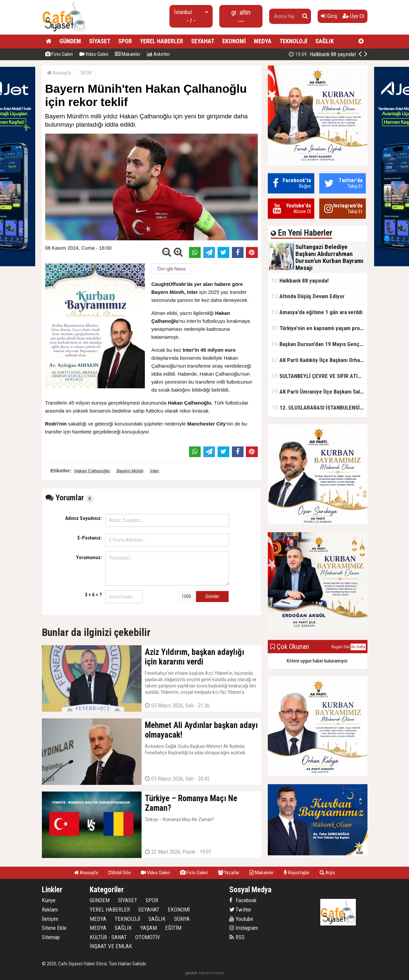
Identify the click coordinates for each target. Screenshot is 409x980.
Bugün (337, 647)
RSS (237, 937)
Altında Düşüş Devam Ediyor (308, 296)
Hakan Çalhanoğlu (92, 471)
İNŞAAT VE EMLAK (111, 946)
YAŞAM (149, 928)
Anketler (158, 54)
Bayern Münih (130, 471)
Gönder (212, 596)
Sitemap (51, 937)
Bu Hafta (358, 647)
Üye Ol (353, 16)
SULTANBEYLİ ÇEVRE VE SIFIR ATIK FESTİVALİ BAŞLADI (319, 376)
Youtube (241, 919)
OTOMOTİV (148, 937)
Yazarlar (229, 873)
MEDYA (263, 41)
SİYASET (100, 41)
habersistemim (211, 973)
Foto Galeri (59, 54)
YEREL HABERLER (161, 41)
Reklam (50, 910)
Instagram (244, 928)
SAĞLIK (325, 41)
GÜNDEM (70, 41)
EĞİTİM (173, 928)
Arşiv (327, 873)
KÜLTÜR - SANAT (108, 937)
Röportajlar (297, 873)
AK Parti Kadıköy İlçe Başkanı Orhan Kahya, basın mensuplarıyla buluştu (319, 360)
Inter (154, 471)
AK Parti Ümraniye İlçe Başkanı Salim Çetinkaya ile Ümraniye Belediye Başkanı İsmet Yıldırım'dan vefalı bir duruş (319, 391)
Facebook (243, 900)
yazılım (191, 973)
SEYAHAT (203, 41)
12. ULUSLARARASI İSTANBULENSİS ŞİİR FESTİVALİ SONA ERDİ (319, 407)
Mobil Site (119, 873)
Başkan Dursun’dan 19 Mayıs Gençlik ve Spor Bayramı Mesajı (319, 344)
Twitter (240, 910)
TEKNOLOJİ (293, 41)
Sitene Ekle (54, 928)
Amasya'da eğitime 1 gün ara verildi (317, 312)
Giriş (329, 16)
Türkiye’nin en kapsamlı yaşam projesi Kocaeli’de (319, 328)
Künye (49, 900)
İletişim (50, 919)
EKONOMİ (234, 41)
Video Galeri (94, 54)
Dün (347, 647)
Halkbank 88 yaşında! (300, 280)
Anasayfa (59, 73)
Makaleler (128, 54)
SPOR (125, 41)
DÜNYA (182, 919)
